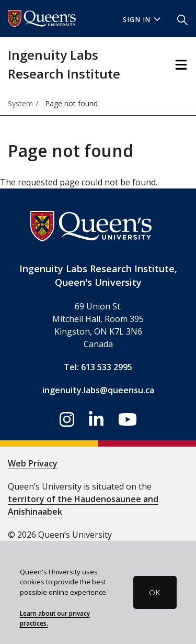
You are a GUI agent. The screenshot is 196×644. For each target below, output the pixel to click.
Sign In (142, 20)
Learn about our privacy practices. (55, 618)
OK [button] (155, 592)
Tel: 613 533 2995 (98, 367)
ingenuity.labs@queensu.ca (98, 390)
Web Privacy (33, 463)
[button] (182, 19)
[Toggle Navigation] (181, 65)
